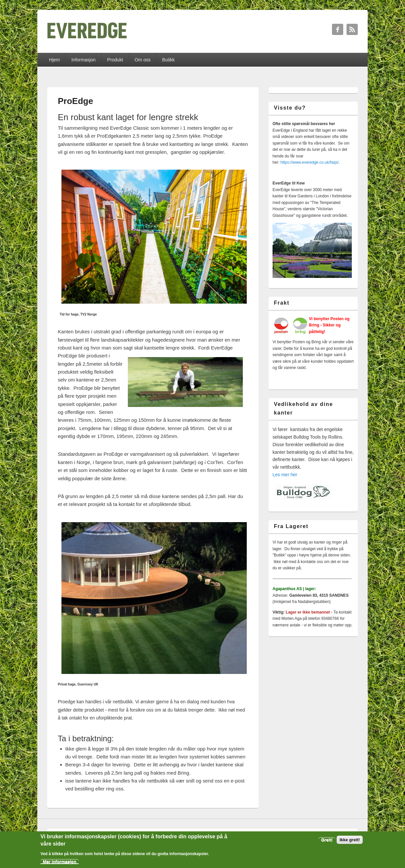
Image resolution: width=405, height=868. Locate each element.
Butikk (168, 60)
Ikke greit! (350, 840)
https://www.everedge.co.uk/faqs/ (310, 162)
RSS (352, 29)
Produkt (115, 60)
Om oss (142, 60)
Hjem (55, 60)
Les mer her (285, 475)
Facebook (338, 29)
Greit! (327, 840)
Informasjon (83, 60)
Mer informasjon (60, 862)
